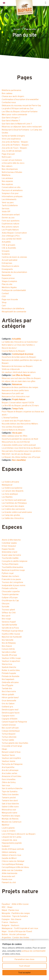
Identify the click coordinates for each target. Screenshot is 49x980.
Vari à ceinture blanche (12, 788)
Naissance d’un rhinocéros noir (16, 397)
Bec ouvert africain (10, 728)
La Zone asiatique (10, 494)
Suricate (5, 607)
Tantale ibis (7, 688)
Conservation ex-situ (11, 187)
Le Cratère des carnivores (13, 509)
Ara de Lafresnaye (10, 770)
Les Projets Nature (10, 230)
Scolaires (6, 254)
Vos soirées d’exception (12, 427)
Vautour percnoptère (11, 758)
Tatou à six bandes (10, 794)
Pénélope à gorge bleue (12, 631)
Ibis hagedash (8, 679)
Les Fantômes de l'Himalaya (14, 503)
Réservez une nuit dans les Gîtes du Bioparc (21, 378)
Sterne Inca (7, 664)
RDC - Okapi (7, 907)
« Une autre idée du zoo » (13, 163)
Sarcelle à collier (9, 652)
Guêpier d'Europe (10, 598)
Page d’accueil (8, 154)
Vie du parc (17, 433)
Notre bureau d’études (12, 172)
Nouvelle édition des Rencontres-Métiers (20, 424)
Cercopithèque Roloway (12, 864)
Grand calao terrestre (11, 555)
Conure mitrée (8, 649)
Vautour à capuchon (11, 661)
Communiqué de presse (23, 354)
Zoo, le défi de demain (12, 151)
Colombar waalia (9, 543)
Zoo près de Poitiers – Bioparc (15, 145)
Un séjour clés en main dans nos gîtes (19, 381)
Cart (4, 306)
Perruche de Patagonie (12, 764)
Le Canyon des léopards (13, 491)
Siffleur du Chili (9, 613)
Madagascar (7, 485)
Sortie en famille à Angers (13, 136)
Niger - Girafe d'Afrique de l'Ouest (17, 931)
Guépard (6, 846)
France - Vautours (10, 922)
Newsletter (7, 275)
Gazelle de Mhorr (9, 858)
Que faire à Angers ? (11, 118)
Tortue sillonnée (9, 737)
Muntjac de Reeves (10, 819)
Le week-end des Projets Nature (16, 421)
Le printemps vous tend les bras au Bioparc (21, 448)
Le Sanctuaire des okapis (13, 506)
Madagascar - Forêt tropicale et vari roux (20, 928)
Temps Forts (18, 409)
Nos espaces (7, 181)
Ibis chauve (7, 646)
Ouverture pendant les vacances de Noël (20, 439)
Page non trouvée (10, 300)
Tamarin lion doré (10, 801)
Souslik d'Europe (9, 655)
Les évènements (9, 199)
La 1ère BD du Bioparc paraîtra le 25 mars (20, 406)
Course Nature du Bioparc (13, 351)
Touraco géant (8, 610)
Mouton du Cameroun (12, 822)
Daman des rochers (10, 576)
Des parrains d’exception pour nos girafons (21, 451)
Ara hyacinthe (8, 767)
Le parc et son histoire (12, 160)
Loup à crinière (9, 831)
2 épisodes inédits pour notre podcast (19, 445)
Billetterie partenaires (11, 90)
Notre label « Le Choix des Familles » (18, 345)
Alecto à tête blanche (11, 540)
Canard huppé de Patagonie (14, 722)
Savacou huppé (9, 622)
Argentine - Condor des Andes (15, 938)
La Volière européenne (12, 488)
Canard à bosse (9, 725)
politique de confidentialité (34, 951)
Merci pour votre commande (14, 115)
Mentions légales (9, 287)
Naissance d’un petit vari (13, 393)
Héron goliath (8, 695)
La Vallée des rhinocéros (13, 518)
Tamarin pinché (9, 798)
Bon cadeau (7, 93)
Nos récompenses (10, 169)
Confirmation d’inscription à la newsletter (20, 99)
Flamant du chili (9, 882)
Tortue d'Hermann (10, 564)
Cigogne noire (8, 716)
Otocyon (6, 604)
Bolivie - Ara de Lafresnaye (14, 934)
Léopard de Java (9, 840)
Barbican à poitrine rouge (13, 570)
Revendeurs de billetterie (13, 309)
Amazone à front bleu (11, 776)
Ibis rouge (6, 619)
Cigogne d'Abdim (10, 719)
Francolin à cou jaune (11, 579)
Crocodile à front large (12, 746)
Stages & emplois (9, 281)
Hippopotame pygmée (12, 843)
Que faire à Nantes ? (11, 121)
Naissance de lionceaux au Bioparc (17, 366)
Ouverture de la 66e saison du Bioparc (19, 357)
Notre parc (7, 157)
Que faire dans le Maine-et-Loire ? (17, 124)
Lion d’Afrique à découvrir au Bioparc (19, 834)
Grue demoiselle (9, 701)
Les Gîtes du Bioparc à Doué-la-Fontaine (20, 112)
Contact (5, 293)
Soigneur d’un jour (10, 193)
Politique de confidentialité (14, 290)
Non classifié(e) (19, 460)
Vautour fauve (8, 755)
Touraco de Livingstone (12, 582)
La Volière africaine (10, 482)
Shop (4, 302)
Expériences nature (10, 224)
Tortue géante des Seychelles (15, 743)
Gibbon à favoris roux (11, 855)
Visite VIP (6, 212)
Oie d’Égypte (7, 685)
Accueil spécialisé (10, 260)
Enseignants (7, 269)
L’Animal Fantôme (10, 418)
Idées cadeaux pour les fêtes (15, 436)
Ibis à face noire (9, 691)
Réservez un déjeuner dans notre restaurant (22, 127)
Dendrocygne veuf (10, 710)
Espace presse (8, 278)
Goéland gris (7, 707)
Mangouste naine (9, 813)
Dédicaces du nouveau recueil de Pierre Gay (21, 106)
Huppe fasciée (8, 549)
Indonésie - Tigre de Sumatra (15, 916)
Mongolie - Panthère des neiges (16, 913)
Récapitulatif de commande (14, 312)
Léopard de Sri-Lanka (11, 837)
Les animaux (7, 178)
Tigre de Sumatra (10, 792)
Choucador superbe (11, 591)
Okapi (4, 749)
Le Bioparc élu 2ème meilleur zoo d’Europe (21, 457)
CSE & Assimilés (9, 248)
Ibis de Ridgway (9, 643)
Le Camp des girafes (11, 515)
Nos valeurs (7, 166)
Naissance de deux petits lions (15, 390)
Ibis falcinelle (8, 640)
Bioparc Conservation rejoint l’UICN (18, 403)
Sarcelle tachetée (9, 625)
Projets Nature (19, 399)
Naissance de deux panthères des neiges (20, 387)
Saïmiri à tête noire (10, 807)
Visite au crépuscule (11, 369)
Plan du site (7, 284)
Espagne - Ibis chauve (11, 919)
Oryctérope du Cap (10, 600)
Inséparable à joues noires (14, 585)
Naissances (17, 384)
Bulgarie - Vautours (10, 925)
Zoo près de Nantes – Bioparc (15, 142)
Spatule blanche (9, 667)
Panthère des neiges (11, 816)
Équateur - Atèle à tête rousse (15, 904)
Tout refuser (24, 966)
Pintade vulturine (10, 588)
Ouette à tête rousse (11, 634)
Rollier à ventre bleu (11, 670)
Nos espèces (7, 184)
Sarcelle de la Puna (10, 628)
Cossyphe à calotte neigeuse (15, 561)
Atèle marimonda (9, 873)
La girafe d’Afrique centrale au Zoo (18, 108)
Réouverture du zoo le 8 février (16, 442)
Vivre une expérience (11, 139)
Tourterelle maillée (10, 558)
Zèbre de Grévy (9, 782)
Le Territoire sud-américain (14, 500)
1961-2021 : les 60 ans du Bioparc (16, 454)
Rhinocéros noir (9, 810)
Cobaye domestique (11, 731)
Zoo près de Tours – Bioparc (14, 148)
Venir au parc (8, 203)
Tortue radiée (8, 740)
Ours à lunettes (9, 779)
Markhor (6, 825)
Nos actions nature (10, 227)
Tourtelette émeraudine (12, 567)
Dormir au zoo (8, 218)
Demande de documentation (14, 272)
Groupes (6, 251)
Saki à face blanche (10, 804)
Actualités (6, 242)
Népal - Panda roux (10, 910)
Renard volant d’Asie (11, 752)
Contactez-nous (9, 102)
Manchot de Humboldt (12, 637)
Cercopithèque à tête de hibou (15, 867)
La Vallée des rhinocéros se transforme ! (20, 342)
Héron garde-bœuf (10, 697)
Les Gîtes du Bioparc (21, 375)
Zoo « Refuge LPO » (11, 236)
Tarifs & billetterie (10, 205)
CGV (4, 296)
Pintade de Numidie (11, 676)
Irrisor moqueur (9, 546)
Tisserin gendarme (10, 594)
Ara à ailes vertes (9, 773)
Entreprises (7, 263)
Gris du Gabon (8, 704)
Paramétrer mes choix (24, 959)
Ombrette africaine (10, 682)
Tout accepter (24, 973)
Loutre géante (8, 828)
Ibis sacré (6, 616)
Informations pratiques (12, 196)
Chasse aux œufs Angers (13, 96)
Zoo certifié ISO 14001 (12, 239)
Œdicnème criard (9, 552)
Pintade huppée (9, 673)
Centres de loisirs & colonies (14, 257)
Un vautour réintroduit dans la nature (19, 372)
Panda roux (7, 879)
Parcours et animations (12, 190)
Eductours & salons (10, 266)
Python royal (8, 573)
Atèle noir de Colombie (12, 870)
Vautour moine (8, 761)
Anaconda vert (8, 876)
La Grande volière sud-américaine (17, 512)
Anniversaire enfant (11, 215)
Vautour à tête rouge (11, 658)
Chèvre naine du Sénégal (13, 861)
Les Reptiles (7, 497)
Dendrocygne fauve (11, 713)
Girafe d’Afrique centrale (13, 849)
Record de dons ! (9, 348)
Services (6, 209)
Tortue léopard (9, 734)
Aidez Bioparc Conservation (14, 233)
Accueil (17, 29)
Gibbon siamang (9, 852)
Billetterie (6, 175)
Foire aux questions (11, 221)
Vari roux (6, 785)
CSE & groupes (8, 245)
